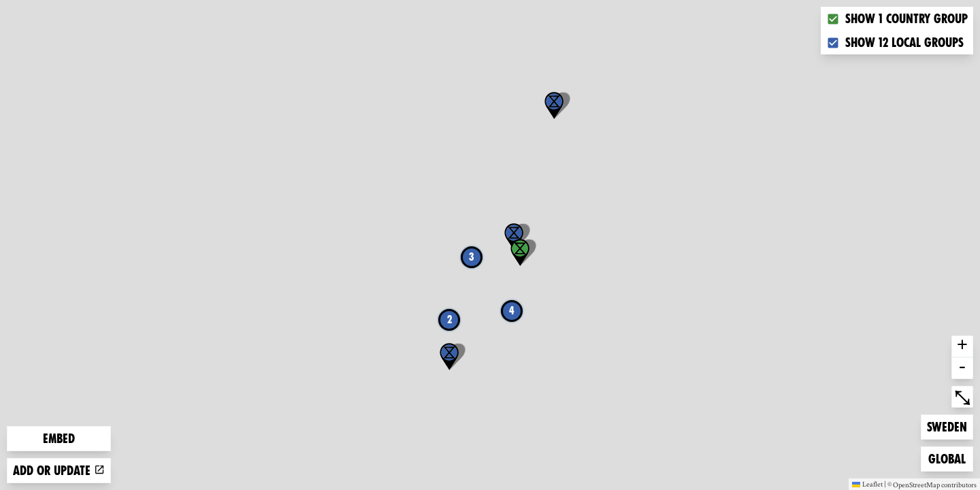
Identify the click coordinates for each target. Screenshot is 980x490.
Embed (59, 439)
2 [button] (450, 320)
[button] (554, 105)
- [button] (962, 368)
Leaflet (867, 484)
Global (950, 458)
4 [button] (512, 311)
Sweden (949, 426)
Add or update (59, 471)
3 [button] (472, 257)
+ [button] (962, 346)
